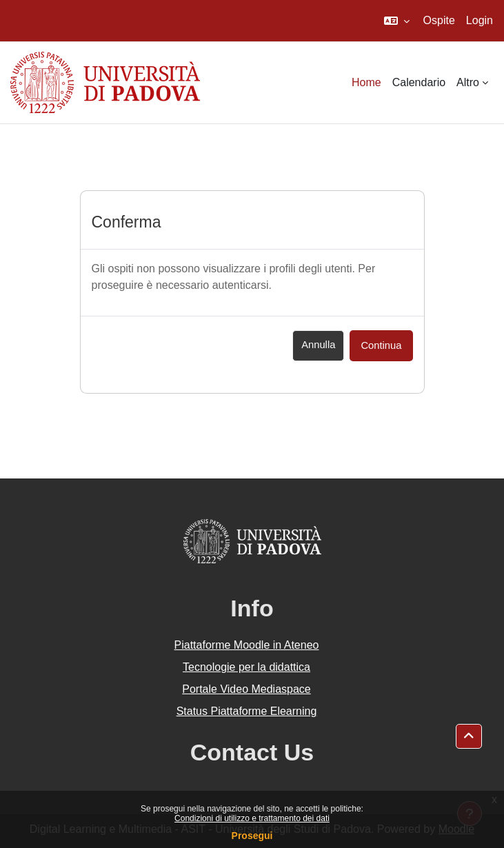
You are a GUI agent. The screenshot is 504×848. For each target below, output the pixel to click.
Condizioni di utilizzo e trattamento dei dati (252, 818)
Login (480, 20)
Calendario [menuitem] (419, 82)
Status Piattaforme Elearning (247, 711)
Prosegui (252, 836)
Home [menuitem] (366, 82)
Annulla (318, 345)
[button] (397, 21)
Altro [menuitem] (468, 82)
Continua (381, 345)
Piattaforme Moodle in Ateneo (247, 645)
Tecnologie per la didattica (246, 667)
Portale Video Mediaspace (246, 689)
